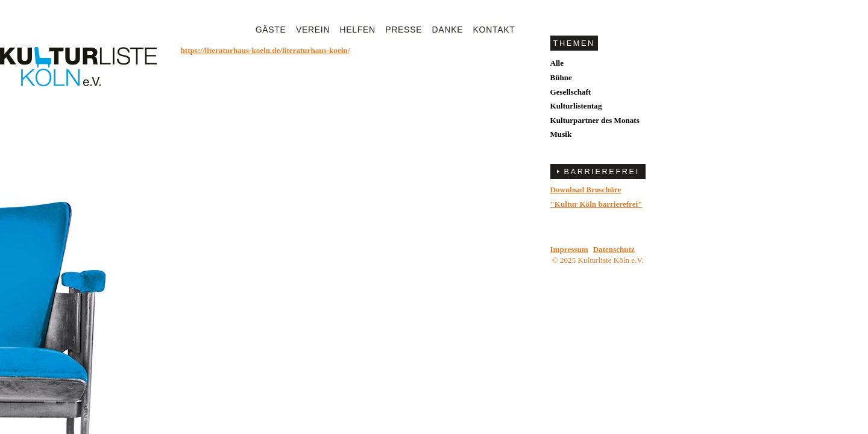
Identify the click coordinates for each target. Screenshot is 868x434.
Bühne (561, 77)
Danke (448, 30)
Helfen (358, 30)
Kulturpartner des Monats (595, 120)
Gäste (271, 30)
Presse (404, 30)
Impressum (569, 249)
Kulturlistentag (576, 106)
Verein (313, 30)
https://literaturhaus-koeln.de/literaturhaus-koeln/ (266, 50)
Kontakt (494, 30)
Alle (557, 63)
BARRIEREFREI (602, 171)
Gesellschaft (571, 92)
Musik (561, 134)
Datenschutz (614, 249)
